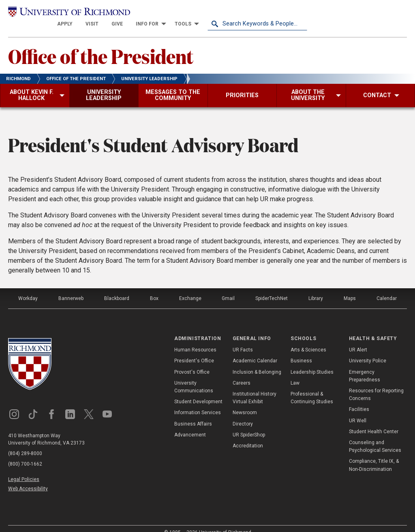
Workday (28, 287)
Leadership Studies (312, 361)
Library (316, 287)
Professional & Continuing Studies (312, 387)
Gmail (228, 287)
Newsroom (245, 402)
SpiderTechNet (272, 287)
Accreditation (248, 435)
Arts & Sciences (308, 339)
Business (301, 350)
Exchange (190, 287)
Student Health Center (374, 421)
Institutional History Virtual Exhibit (255, 387)
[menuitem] (165, 13)
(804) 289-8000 (25, 443)
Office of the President (101, 45)
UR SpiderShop (249, 424)
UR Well (358, 410)
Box (154, 287)
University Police (368, 350)
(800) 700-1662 (25, 453)
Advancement (190, 424)
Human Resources (195, 339)
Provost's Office (192, 361)
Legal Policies (24, 468)
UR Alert (358, 339)
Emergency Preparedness (365, 365)
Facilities (359, 399)
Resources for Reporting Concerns (376, 384)
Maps (350, 287)
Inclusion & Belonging (257, 361)
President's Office (194, 350)
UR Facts (243, 339)
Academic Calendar (255, 350)
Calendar (387, 287)
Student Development (198, 391)
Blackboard (117, 287)
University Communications (194, 376)
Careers (242, 372)
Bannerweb (71, 287)
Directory (243, 413)
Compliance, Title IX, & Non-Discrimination (374, 454)
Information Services (198, 402)
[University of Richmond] (58, 13)
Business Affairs (193, 413)
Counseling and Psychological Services (375, 435)
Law (295, 372)
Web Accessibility (28, 478)
